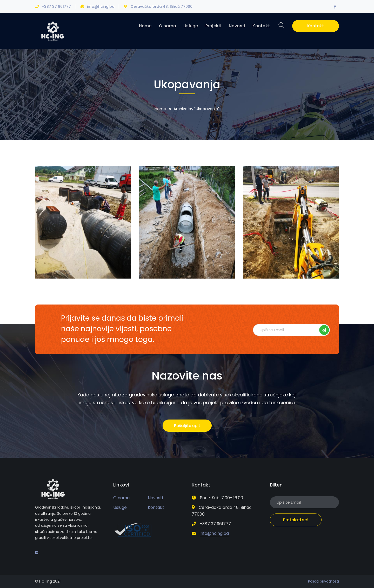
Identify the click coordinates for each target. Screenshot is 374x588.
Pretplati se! (324, 330)
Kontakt (316, 26)
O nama (121, 498)
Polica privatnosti (323, 581)
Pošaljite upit (187, 426)
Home (160, 109)
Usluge (120, 507)
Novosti (155, 498)
